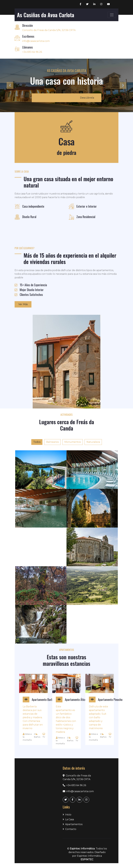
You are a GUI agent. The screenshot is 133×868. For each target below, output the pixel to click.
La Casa (68, 819)
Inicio (67, 815)
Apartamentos (73, 824)
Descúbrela (87, 98)
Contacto (70, 829)
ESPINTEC (87, 859)
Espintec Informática (82, 849)
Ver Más (23, 304)
